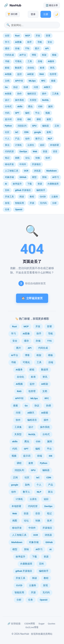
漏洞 (50, 106)
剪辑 (44, 177)
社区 (7, 132)
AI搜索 (8, 94)
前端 (19, 119)
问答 (36, 87)
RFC (43, 81)
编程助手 (41, 190)
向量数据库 (53, 184)
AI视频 (8, 74)
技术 (48, 158)
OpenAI (19, 209)
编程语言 (32, 94)
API (47, 48)
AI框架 (31, 74)
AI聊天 (47, 87)
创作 (27, 139)
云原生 (31, 145)
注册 (46, 14)
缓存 (7, 48)
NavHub (15, 5)
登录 (33, 14)
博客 (34, 55)
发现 (7, 203)
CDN (26, 132)
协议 (16, 87)
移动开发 (9, 164)
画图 (17, 158)
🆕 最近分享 (52, 5)
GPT (17, 113)
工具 (30, 61)
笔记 (7, 158)
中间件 (23, 164)
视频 (48, 113)
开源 (32, 203)
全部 (7, 36)
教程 (32, 197)
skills (20, 106)
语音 (55, 151)
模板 (54, 55)
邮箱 (7, 68)
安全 (50, 42)
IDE (29, 119)
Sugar (42, 624)
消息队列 (22, 126)
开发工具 (9, 197)
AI (6, 184)
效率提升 (17, 184)
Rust (17, 36)
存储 (17, 48)
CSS (40, 106)
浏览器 (37, 171)
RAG (42, 74)
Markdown (52, 171)
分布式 (8, 106)
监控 (19, 74)
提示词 (8, 119)
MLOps (32, 81)
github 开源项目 (23, 190)
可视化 (18, 61)
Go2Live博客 (32, 627)
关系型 (33, 100)
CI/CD (43, 197)
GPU (34, 126)
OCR (26, 171)
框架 (44, 55)
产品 (17, 139)
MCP (28, 36)
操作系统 (19, 100)
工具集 (55, 94)
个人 (7, 139)
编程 (27, 113)
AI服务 (51, 61)
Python (8, 126)
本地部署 (54, 145)
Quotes (51, 624)
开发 (38, 36)
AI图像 (18, 42)
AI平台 (23, 55)
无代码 (43, 203)
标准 (42, 68)
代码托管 (9, 151)
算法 (7, 145)
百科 (7, 190)
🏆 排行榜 (12, 14)
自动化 (31, 68)
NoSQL (46, 100)
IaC (17, 132)
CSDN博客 (30, 624)
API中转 (19, 81)
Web (35, 151)
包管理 (53, 74)
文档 (7, 81)
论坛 (27, 158)
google (37, 132)
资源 (40, 184)
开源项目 (36, 164)
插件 (44, 94)
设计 (7, 100)
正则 (57, 126)
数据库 (18, 68)
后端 (40, 61)
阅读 (22, 197)
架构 (49, 132)
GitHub (23, 177)
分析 (54, 203)
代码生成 (9, 55)
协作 (19, 94)
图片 (37, 48)
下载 (30, 184)
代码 (7, 113)
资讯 (52, 68)
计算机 (18, 145)
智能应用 (19, 203)
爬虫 (30, 106)
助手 (30, 42)
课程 (39, 119)
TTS (27, 48)
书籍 (7, 61)
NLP (50, 139)
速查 (49, 119)
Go (6, 87)
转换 (38, 158)
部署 (48, 36)
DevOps (23, 151)
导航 (40, 42)
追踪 (42, 145)
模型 (34, 177)
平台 (37, 113)
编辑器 (45, 126)
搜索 (53, 81)
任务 (7, 209)
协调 (26, 87)
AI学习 (56, 177)
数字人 (39, 139)
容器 (45, 151)
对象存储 (9, 177)
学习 (7, 42)
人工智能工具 (12, 171)
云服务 (55, 197)
